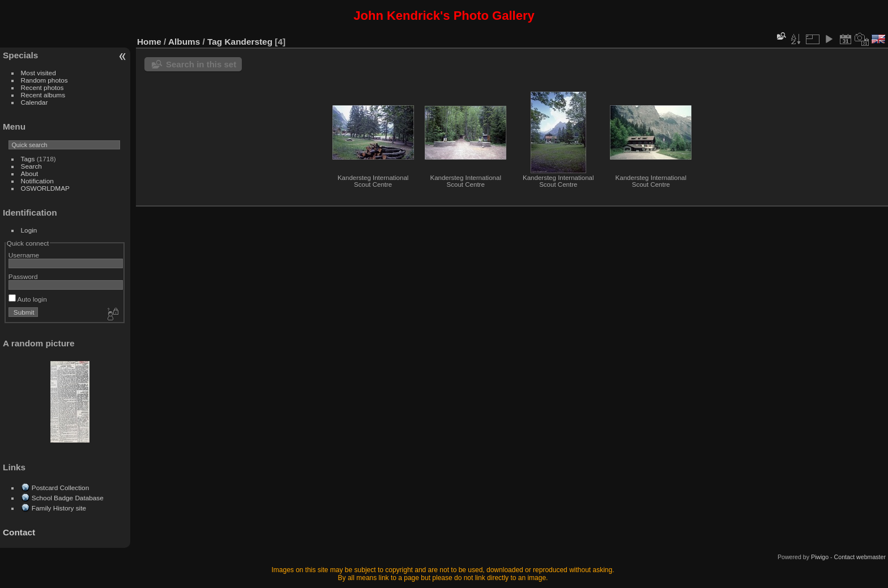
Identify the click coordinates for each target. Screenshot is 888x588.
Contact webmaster (860, 557)
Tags (28, 159)
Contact (19, 532)
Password (23, 276)
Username (24, 255)
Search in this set (201, 64)
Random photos (44, 80)
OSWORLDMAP (45, 188)
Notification (37, 181)
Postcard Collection (60, 488)
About (30, 173)
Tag (215, 42)
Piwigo (820, 557)
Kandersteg (249, 42)
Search (31, 166)
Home (149, 42)
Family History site (59, 508)
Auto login (28, 299)
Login (29, 230)
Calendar (35, 102)
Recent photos (42, 87)
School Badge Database (68, 498)
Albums (184, 42)
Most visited (39, 73)
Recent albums (43, 95)
